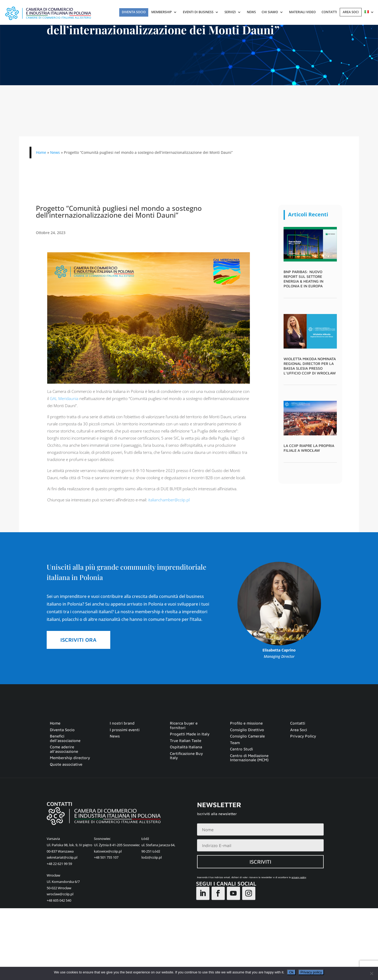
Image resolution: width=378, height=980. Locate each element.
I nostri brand (122, 723)
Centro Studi (241, 749)
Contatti (329, 12)
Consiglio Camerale (247, 736)
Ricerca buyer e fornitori (184, 726)
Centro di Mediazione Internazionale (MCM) (249, 758)
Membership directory (70, 758)
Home (41, 152)
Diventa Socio (134, 12)
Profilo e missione (246, 723)
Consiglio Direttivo (247, 730)
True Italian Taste (186, 741)
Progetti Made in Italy (190, 734)
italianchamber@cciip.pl (169, 500)
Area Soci (299, 730)
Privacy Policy (303, 736)
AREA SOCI (351, 12)
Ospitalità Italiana (186, 747)
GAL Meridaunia (64, 398)
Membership (161, 12)
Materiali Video (302, 12)
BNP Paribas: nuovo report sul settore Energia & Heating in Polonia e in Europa (303, 279)
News (251, 12)
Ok (291, 972)
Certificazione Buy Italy (186, 756)
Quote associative (66, 764)
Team (235, 743)
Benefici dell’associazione (65, 738)
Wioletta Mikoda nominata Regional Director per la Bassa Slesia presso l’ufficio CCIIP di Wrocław (310, 366)
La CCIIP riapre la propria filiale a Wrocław (309, 448)
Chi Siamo (270, 12)
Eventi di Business (198, 12)
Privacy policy (311, 972)
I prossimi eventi (125, 730)
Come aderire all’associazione (64, 749)
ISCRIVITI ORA (78, 640)
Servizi (230, 12)
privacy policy (299, 890)
